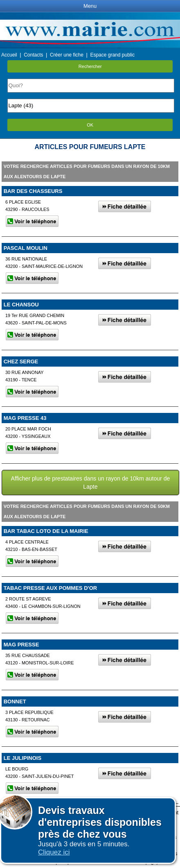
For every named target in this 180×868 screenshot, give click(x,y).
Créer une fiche (67, 55)
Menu (90, 6)
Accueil (9, 55)
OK (90, 125)
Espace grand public (112, 55)
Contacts (33, 55)
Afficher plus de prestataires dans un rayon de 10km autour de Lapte (91, 483)
